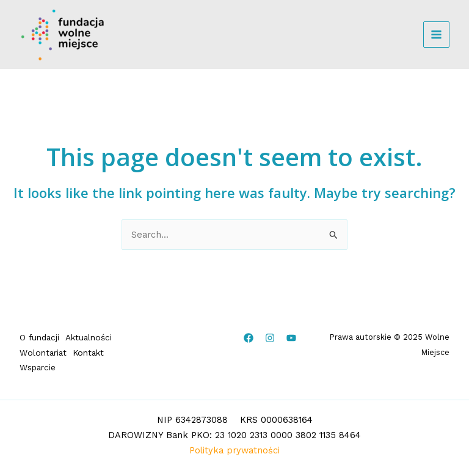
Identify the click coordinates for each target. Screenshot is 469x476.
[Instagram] (270, 338)
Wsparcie (38, 367)
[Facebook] (249, 338)
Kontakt (88, 353)
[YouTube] (291, 338)
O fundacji (39, 337)
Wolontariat (43, 353)
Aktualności (89, 337)
